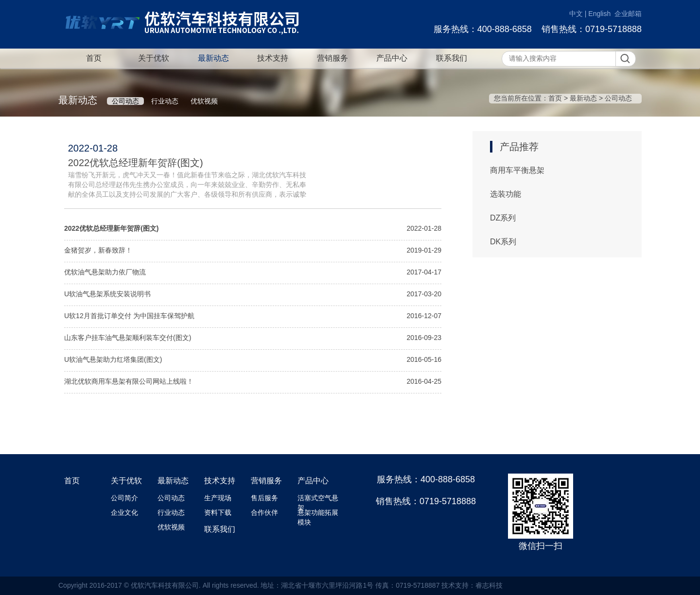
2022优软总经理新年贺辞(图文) (136, 163)
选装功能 (506, 194)
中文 (576, 14)
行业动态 (165, 101)
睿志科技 (489, 585)
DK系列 (503, 242)
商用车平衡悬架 (517, 170)
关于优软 (154, 58)
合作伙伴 (264, 512)
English (599, 14)
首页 (94, 58)
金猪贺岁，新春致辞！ (98, 250)
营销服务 (332, 58)
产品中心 (392, 58)
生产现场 (218, 498)
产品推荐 (519, 147)
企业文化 (124, 512)
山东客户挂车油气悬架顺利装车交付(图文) (128, 338)
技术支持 (273, 58)
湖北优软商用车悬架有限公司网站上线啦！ (129, 381)
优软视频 (204, 101)
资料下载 (218, 512)
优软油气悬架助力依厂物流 (105, 272)
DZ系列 (503, 218)
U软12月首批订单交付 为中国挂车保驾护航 (129, 316)
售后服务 (264, 498)
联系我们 (452, 58)
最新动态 (213, 58)
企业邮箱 (628, 14)
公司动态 (125, 101)
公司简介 (124, 498)
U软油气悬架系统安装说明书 (107, 294)
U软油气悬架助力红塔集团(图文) (113, 359)
